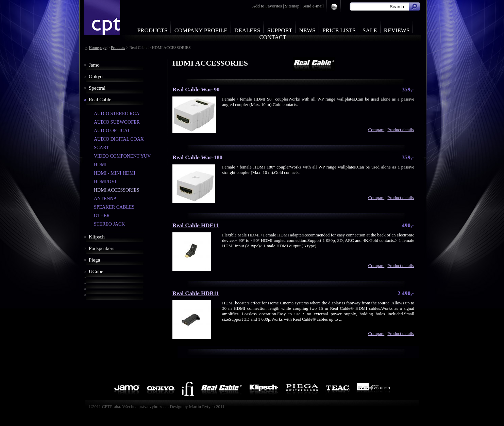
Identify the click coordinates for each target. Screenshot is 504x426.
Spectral (97, 88)
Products (153, 30)
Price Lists (339, 30)
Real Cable (100, 100)
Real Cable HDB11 (196, 293)
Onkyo (96, 76)
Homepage (98, 48)
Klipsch (97, 237)
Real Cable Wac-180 (197, 157)
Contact (273, 37)
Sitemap (292, 6)
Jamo (94, 65)
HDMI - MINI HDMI (115, 173)
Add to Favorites (267, 6)
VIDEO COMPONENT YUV (122, 156)
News (307, 30)
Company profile (201, 30)
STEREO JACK (109, 224)
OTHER (102, 216)
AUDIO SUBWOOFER (117, 122)
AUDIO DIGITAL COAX (119, 139)
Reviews (397, 30)
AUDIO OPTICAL (112, 131)
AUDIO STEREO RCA (117, 114)
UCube (96, 271)
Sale (370, 30)
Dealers (247, 30)
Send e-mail (313, 6)
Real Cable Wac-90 (196, 90)
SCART (101, 148)
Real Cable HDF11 (196, 225)
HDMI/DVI (105, 182)
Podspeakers (102, 248)
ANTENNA (105, 199)
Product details (401, 130)
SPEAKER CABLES (114, 207)
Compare (376, 130)
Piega (94, 260)
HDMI (100, 165)
